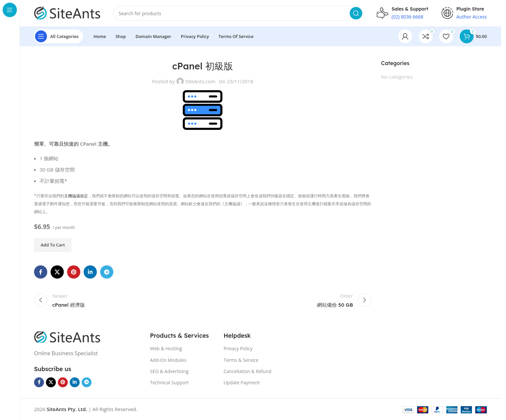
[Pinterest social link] (74, 272)
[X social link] (57, 272)
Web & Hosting (166, 348)
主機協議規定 (76, 196)
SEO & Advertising (169, 371)
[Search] (238, 13)
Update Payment (242, 382)
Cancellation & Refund (248, 371)
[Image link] (67, 336)
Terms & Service (241, 360)
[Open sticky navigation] (58, 36)
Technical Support (169, 382)
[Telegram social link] (107, 272)
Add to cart (53, 245)
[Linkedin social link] (90, 272)
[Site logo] (67, 13)
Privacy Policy (238, 348)
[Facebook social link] (41, 272)
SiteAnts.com (200, 81)
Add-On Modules (168, 360)
